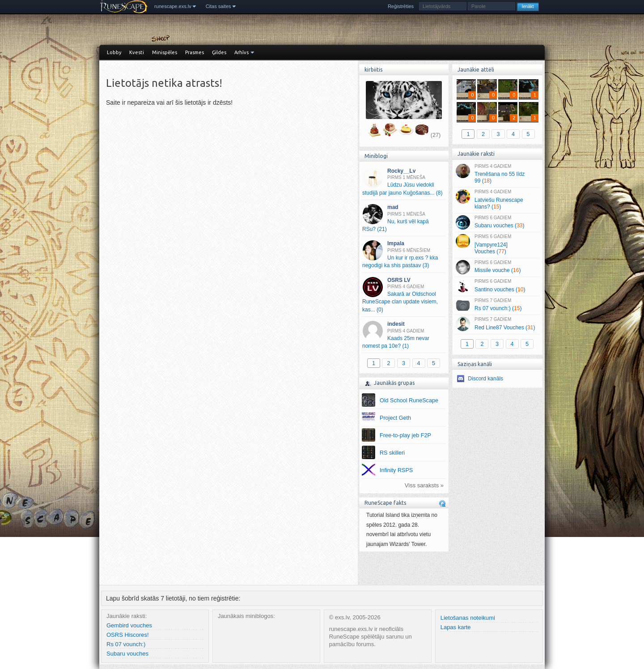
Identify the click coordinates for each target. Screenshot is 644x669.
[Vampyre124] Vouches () (497, 244)
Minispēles (165, 52)
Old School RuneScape (409, 401)
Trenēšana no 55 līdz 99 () (497, 174)
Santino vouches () (497, 286)
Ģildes (219, 52)
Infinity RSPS (396, 470)
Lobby (114, 52)
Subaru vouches (127, 654)
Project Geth (395, 418)
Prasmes (195, 52)
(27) (436, 135)
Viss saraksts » (424, 485)
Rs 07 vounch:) (126, 644)
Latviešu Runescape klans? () (497, 200)
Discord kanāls (485, 379)
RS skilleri (392, 453)
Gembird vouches (129, 625)
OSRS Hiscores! (128, 635)
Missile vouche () (497, 267)
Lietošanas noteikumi (468, 618)
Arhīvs (241, 52)
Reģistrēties (401, 6)
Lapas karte (456, 627)
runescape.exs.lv (173, 6)
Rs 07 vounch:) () (497, 305)
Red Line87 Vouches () (497, 324)
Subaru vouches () (497, 222)
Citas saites (218, 6)
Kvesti (137, 52)
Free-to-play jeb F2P (405, 435)
